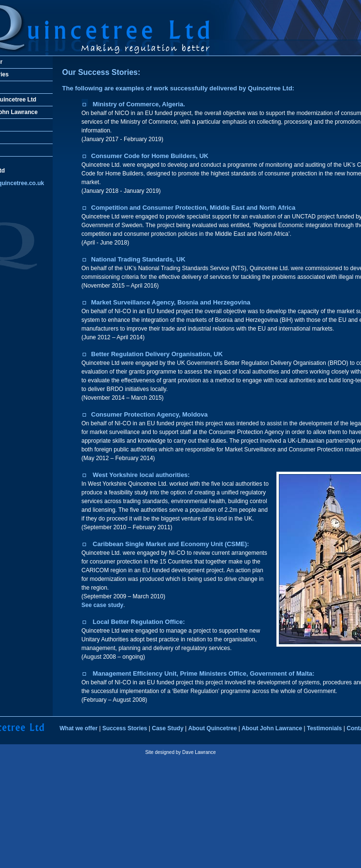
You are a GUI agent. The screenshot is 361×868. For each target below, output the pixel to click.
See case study (103, 605)
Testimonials (324, 728)
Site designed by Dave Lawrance (180, 752)
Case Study (167, 728)
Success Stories (125, 728)
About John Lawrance (272, 728)
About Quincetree (212, 728)
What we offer (79, 728)
